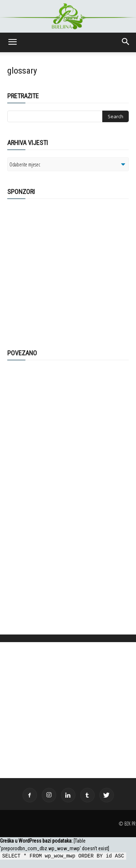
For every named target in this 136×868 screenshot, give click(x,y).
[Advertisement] (63, 270)
